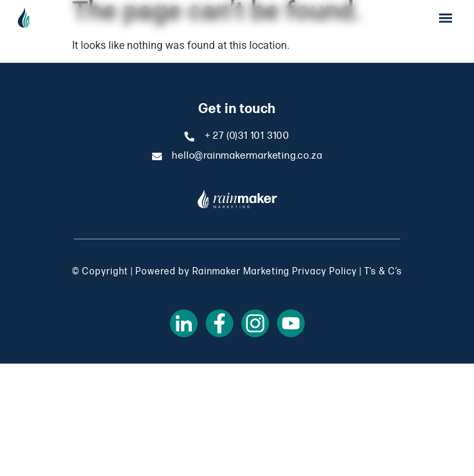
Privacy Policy (325, 271)
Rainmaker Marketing (241, 271)
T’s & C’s (383, 271)
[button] (445, 18)
